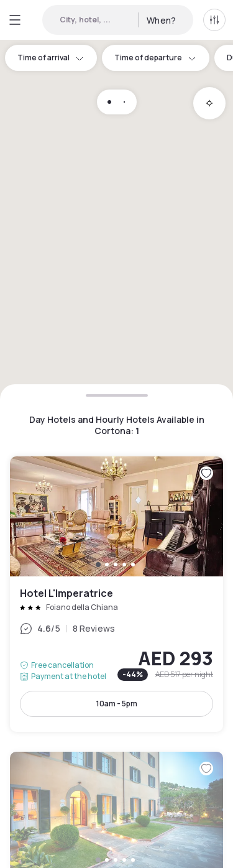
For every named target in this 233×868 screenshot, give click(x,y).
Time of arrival (51, 58)
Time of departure (156, 58)
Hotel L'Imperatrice (116, 594)
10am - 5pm (117, 704)
